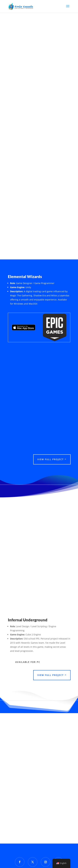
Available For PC (28, 662)
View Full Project (51, 459)
